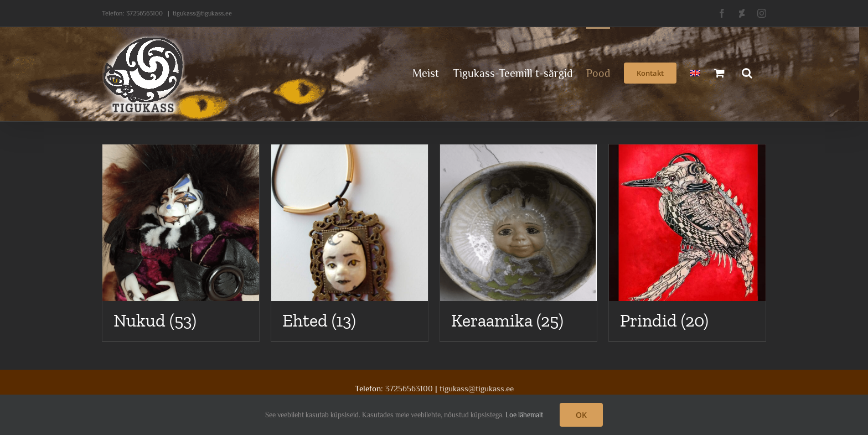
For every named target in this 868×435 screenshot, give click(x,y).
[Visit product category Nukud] (181, 243)
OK (581, 415)
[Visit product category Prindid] (687, 243)
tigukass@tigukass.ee (202, 13)
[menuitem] (695, 72)
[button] (747, 72)
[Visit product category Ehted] (350, 243)
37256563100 (144, 13)
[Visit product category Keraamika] (518, 243)
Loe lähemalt (524, 415)
